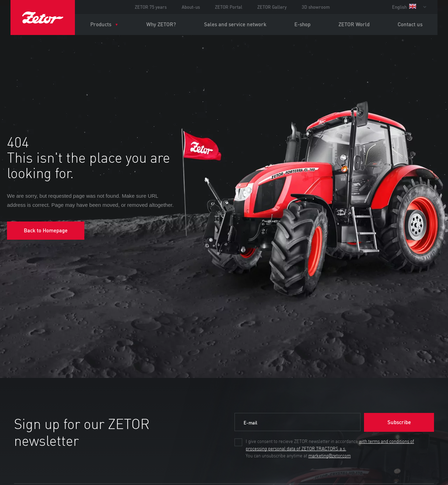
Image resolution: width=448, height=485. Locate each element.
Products (101, 24)
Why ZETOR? (161, 24)
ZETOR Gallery (272, 7)
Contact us (410, 24)
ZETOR (43, 17)
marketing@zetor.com (330, 456)
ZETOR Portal (229, 7)
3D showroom (316, 7)
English (404, 7)
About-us (191, 7)
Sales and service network (235, 24)
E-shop (302, 24)
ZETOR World (354, 24)
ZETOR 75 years (151, 7)
